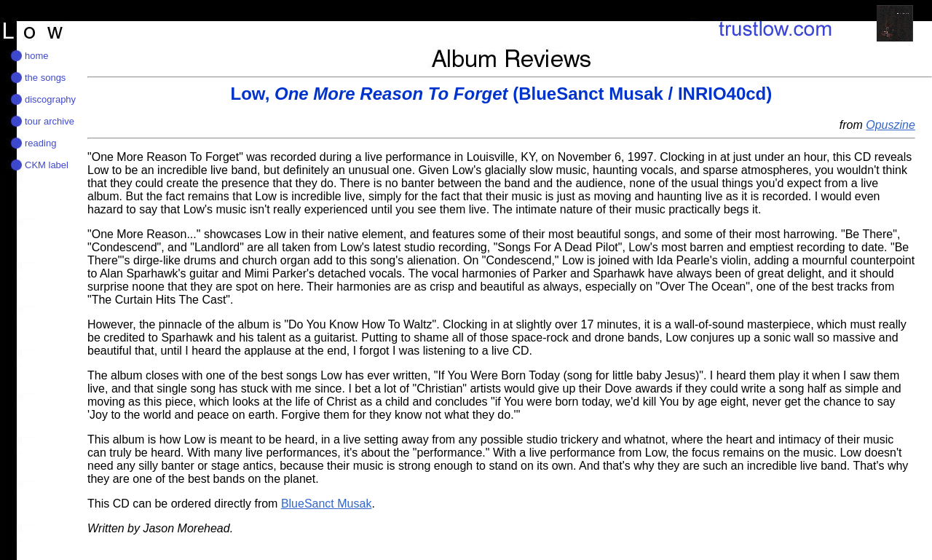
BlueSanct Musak (327, 504)
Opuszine (890, 125)
